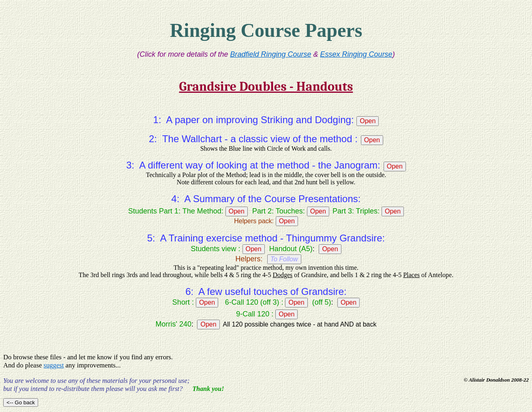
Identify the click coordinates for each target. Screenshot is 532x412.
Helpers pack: (254, 221)
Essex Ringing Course (356, 54)
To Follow (284, 259)
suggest (54, 365)
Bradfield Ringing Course (270, 54)
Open (368, 121)
